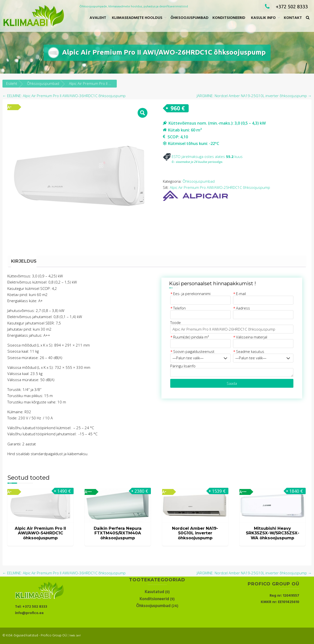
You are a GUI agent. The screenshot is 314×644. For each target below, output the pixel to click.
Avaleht (98, 18)
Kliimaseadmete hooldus (137, 18)
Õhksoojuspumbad (190, 18)
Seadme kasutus (249, 351)
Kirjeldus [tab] (24, 261)
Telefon (178, 308)
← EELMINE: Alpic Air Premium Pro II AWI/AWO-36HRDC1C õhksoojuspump (64, 96)
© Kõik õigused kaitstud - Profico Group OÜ (35, 636)
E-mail (239, 294)
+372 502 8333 (285, 6)
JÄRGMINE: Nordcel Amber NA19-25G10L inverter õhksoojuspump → (254, 96)
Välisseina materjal (250, 337)
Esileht (12, 83)
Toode (176, 322)
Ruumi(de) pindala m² (190, 337)
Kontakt (293, 18)
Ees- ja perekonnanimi (190, 294)
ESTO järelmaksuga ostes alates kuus (203, 156)
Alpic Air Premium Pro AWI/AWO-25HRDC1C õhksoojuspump (220, 187)
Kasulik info (263, 18)
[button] (308, 18)
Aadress (242, 308)
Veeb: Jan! (75, 636)
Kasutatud (154, 578)
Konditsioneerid (229, 18)
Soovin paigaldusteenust (192, 351)
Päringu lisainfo (183, 366)
